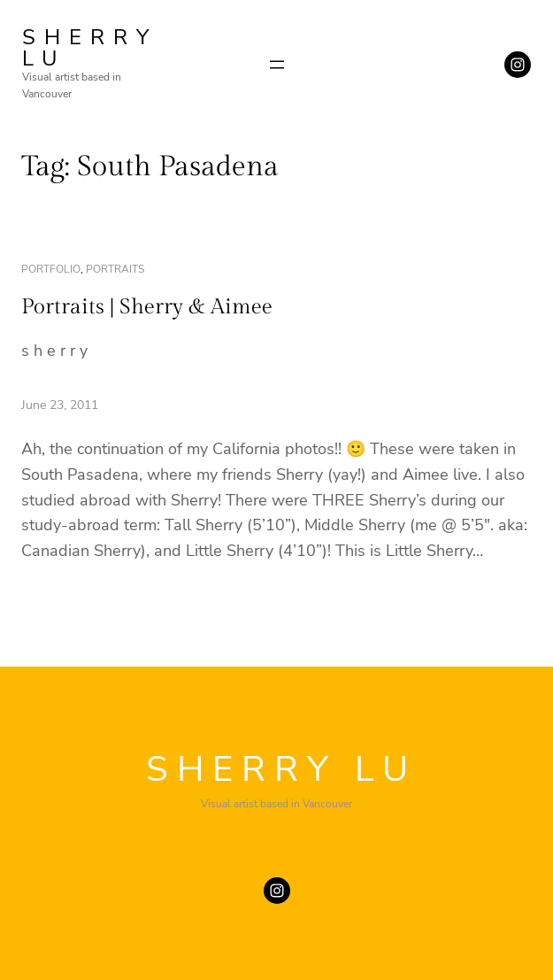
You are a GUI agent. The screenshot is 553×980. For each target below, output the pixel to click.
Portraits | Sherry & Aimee (147, 307)
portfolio (51, 269)
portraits (115, 269)
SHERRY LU (90, 48)
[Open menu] (277, 65)
